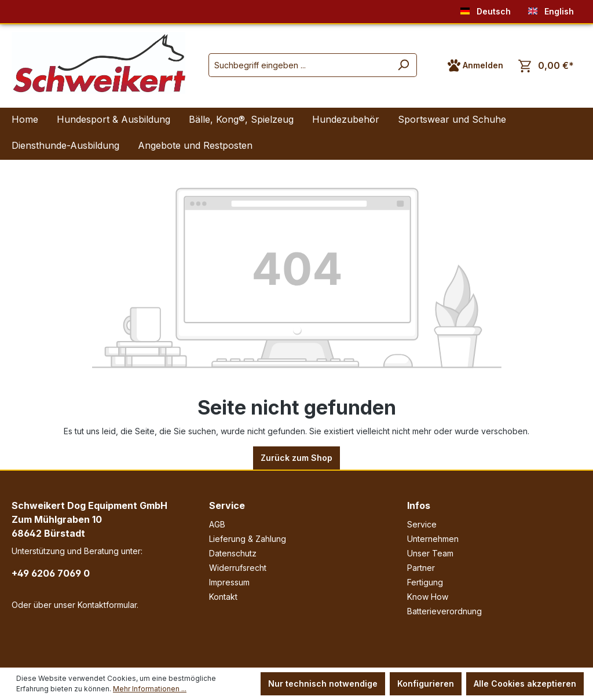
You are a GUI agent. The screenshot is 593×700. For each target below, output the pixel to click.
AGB (217, 524)
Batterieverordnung (444, 611)
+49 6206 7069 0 (51, 573)
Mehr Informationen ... (150, 689)
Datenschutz (233, 553)
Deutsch (486, 9)
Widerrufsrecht (238, 568)
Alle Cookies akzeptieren (525, 683)
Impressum (229, 582)
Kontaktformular (107, 605)
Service (227, 505)
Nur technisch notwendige (323, 683)
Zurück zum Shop (296, 458)
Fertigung (425, 582)
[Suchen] (403, 65)
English (551, 9)
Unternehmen (433, 539)
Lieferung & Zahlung (248, 539)
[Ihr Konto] (475, 65)
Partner (421, 568)
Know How (428, 597)
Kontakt (223, 597)
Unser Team (430, 553)
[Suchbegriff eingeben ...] (299, 65)
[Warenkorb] (546, 66)
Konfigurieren (426, 683)
